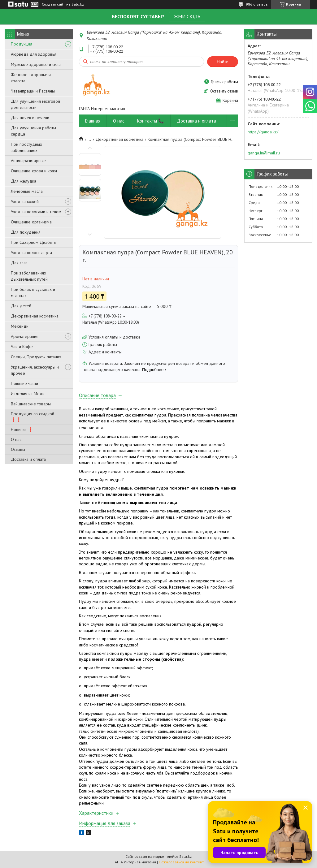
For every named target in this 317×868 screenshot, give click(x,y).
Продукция (22, 44)
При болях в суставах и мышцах (33, 292)
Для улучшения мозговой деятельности (35, 104)
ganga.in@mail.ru (264, 153)
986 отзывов (257, 4)
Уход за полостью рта (31, 253)
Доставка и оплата (28, 459)
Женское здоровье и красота (31, 78)
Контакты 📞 (151, 121)
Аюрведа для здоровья (34, 54)
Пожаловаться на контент (181, 862)
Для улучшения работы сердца (33, 131)
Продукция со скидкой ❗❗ (33, 417)
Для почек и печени (30, 118)
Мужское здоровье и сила (36, 64)
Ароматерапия (25, 336)
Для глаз (19, 263)
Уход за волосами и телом (36, 212)
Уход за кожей (25, 201)
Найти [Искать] (223, 62)
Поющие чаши (24, 383)
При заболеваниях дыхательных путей (29, 276)
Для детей (21, 306)
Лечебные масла (27, 191)
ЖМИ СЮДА (187, 16)
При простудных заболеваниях (26, 147)
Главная (93, 121)
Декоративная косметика (35, 316)
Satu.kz (185, 856)
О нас (16, 439)
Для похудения (26, 232)
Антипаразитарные (28, 161)
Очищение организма (31, 222)
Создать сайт (53, 4)
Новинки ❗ (22, 430)
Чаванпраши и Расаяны (33, 91)
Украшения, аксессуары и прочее (35, 370)
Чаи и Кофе (22, 347)
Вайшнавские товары (31, 404)
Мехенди (20, 326)
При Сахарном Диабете (34, 242)
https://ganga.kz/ (263, 132)
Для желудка (24, 181)
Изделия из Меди (28, 394)
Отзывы (18, 449)
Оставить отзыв (224, 91)
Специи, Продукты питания (36, 357)
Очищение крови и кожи (34, 171)
